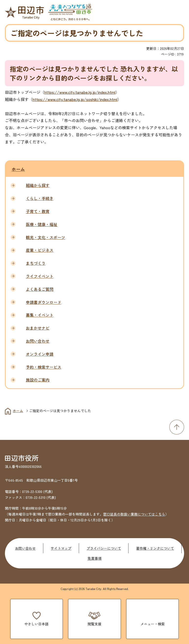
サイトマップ (61, 548)
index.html (107, 92)
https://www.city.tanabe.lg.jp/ (71, 92)
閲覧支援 (94, 624)
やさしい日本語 (36, 624)
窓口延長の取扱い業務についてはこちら (134, 514)
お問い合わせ (25, 548)
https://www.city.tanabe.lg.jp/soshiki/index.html (75, 99)
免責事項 (94, 558)
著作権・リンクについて (155, 548)
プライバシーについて (104, 548)
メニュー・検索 (153, 624)
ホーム (18, 169)
